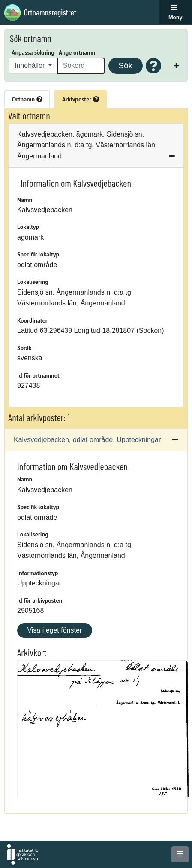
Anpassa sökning (33, 52)
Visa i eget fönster (54, 630)
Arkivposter (81, 99)
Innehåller (31, 65)
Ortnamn (27, 99)
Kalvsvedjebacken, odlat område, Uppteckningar (87, 440)
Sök (125, 65)
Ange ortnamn (77, 52)
